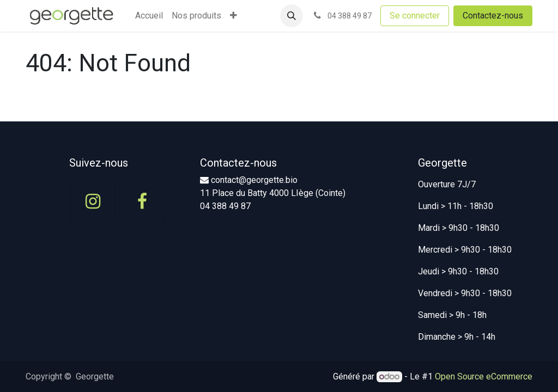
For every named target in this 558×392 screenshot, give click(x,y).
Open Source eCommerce (484, 376)
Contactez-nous (493, 16)
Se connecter (415, 16)
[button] (292, 16)
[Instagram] (93, 201)
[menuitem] (149, 16)
